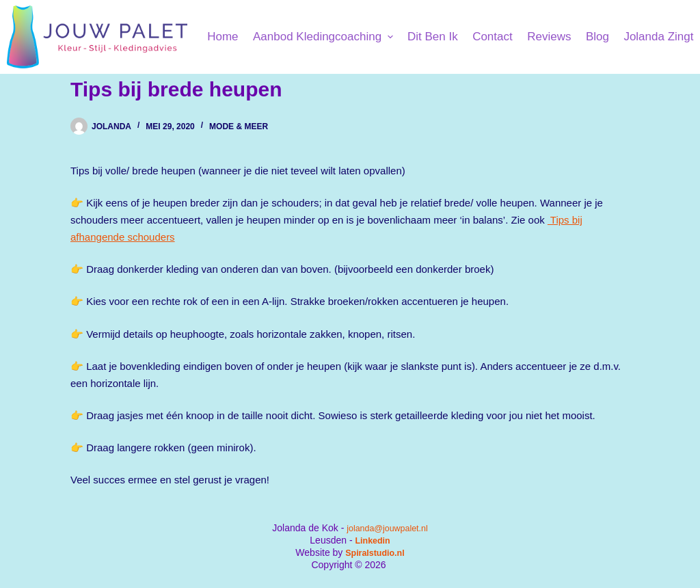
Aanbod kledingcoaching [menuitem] (325, 37)
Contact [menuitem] (493, 37)
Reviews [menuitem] (549, 37)
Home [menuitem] (223, 37)
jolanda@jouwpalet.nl (387, 528)
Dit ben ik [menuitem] (433, 37)
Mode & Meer (239, 126)
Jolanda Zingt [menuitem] (658, 37)
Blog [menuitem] (597, 37)
